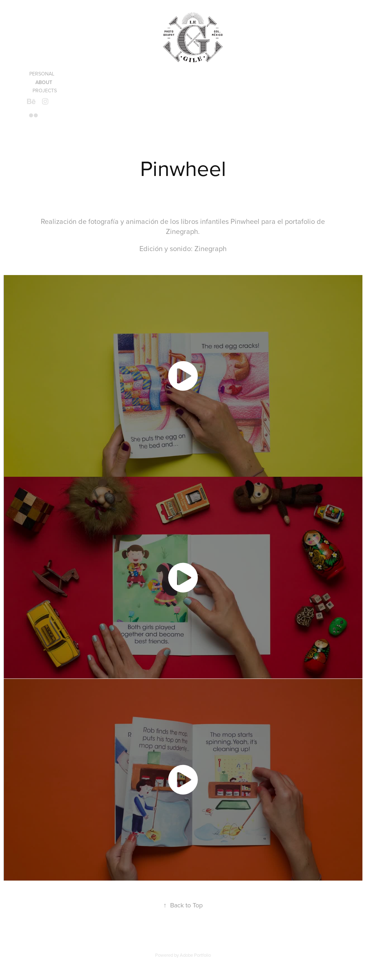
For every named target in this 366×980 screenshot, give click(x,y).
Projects (45, 90)
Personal (42, 74)
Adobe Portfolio (195, 955)
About (44, 82)
